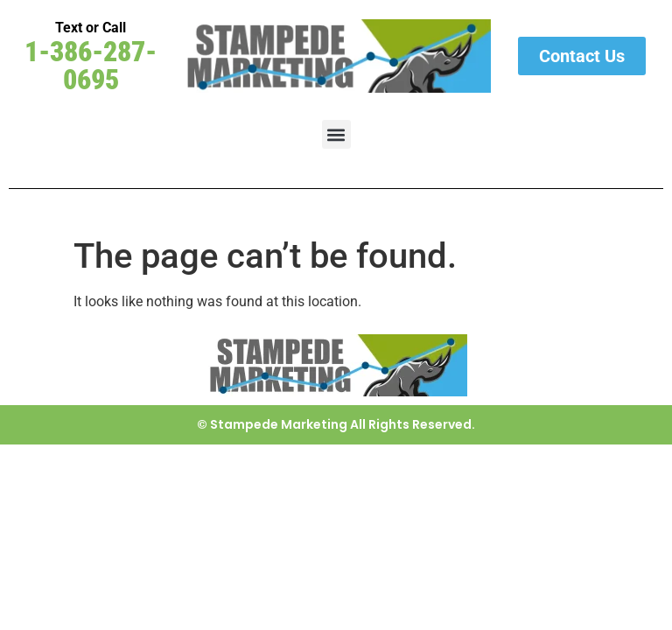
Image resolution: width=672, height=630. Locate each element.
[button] (336, 134)
